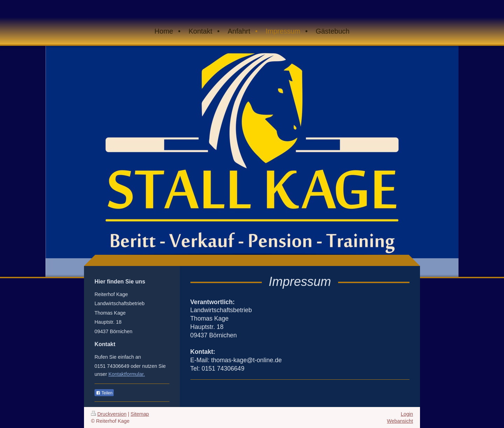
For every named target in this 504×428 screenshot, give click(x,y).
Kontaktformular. (127, 374)
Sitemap (140, 414)
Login (407, 414)
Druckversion (109, 414)
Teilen (104, 393)
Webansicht (400, 421)
